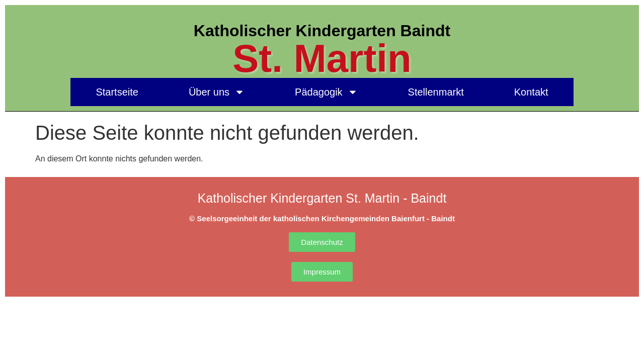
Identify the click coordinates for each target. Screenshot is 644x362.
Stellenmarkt (436, 92)
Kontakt (531, 92)
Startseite (117, 92)
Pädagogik (326, 92)
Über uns (217, 92)
